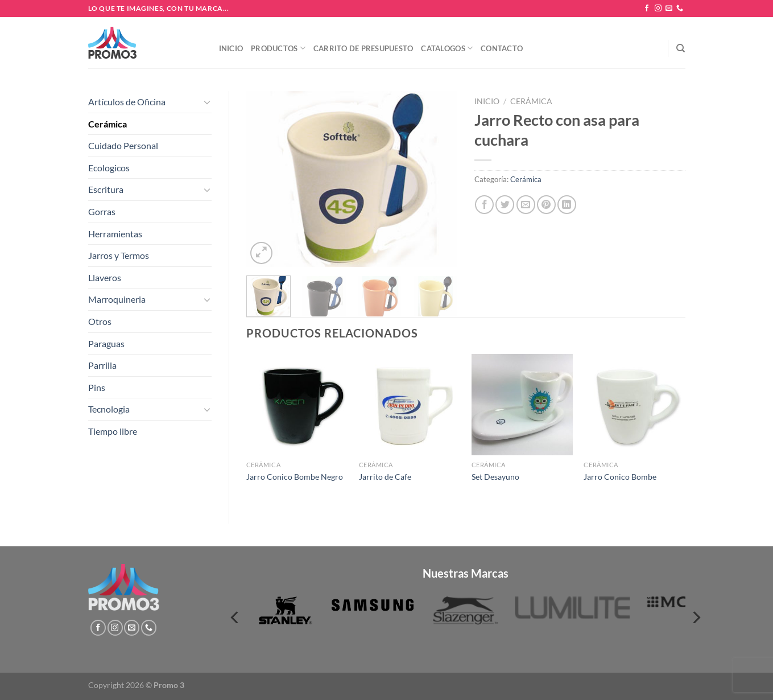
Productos (278, 48)
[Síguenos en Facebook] (647, 9)
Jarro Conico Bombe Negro (295, 477)
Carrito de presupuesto (363, 48)
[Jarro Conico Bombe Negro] (297, 405)
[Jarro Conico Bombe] (634, 405)
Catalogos (447, 48)
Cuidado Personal (123, 145)
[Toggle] (207, 102)
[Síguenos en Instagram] (658, 9)
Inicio (231, 48)
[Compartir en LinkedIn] (567, 205)
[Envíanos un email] (669, 9)
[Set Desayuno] (522, 405)
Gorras (102, 211)
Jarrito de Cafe (385, 477)
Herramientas (115, 234)
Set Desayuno (495, 477)
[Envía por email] (526, 205)
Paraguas (106, 343)
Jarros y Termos (119, 255)
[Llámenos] (680, 9)
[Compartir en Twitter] (505, 205)
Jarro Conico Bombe (620, 477)
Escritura (106, 189)
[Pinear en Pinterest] (546, 205)
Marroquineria (117, 299)
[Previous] (235, 617)
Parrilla (102, 365)
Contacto (502, 48)
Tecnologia (109, 409)
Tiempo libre (113, 431)
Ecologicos (109, 168)
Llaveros (105, 277)
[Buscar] (681, 48)
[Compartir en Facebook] (484, 205)
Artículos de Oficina (127, 102)
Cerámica (108, 124)
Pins (97, 387)
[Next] (696, 617)
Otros (100, 321)
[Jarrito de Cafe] (410, 405)
